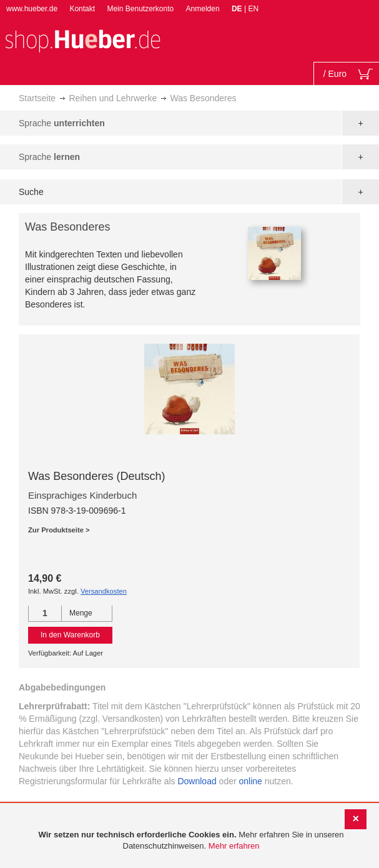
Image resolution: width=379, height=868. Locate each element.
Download (197, 781)
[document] (191, 841)
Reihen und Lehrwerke (113, 98)
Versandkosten (104, 591)
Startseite (37, 98)
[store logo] (82, 40)
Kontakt (82, 9)
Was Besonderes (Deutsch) (96, 476)
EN (253, 9)
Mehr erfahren (234, 846)
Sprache (62, 123)
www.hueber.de (32, 9)
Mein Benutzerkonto (140, 9)
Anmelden (203, 9)
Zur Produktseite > (59, 530)
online (251, 781)
